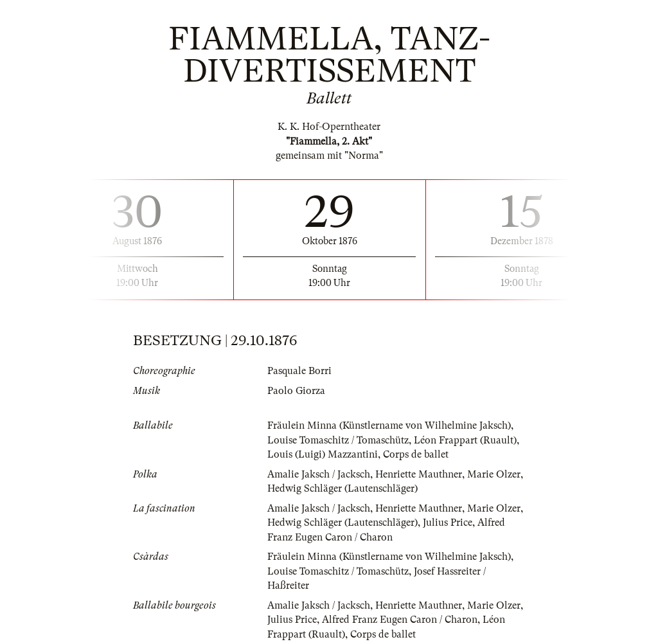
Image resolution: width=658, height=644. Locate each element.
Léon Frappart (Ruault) (465, 440)
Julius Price (448, 523)
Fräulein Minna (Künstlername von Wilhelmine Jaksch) (389, 425)
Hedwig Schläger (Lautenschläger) (342, 488)
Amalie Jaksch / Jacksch (319, 474)
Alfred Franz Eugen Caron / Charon (400, 620)
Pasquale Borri (299, 371)
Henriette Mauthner (419, 474)
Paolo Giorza (296, 391)
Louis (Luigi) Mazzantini (323, 454)
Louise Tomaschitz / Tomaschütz (338, 440)
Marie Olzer (494, 474)
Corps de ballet (416, 454)
